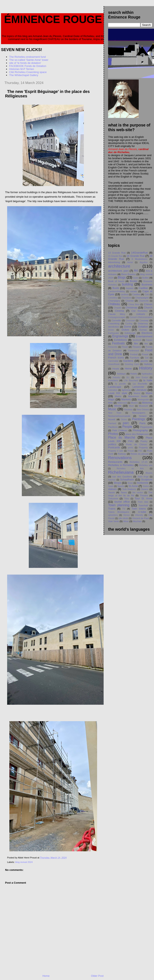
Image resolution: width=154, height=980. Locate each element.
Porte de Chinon (136, 444)
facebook (137, 340)
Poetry (144, 441)
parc (126, 423)
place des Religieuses (137, 434)
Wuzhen (137, 521)
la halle (148, 380)
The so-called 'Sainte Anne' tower (29, 60)
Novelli (112, 419)
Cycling (129, 324)
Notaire (143, 416)
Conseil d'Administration (141, 317)
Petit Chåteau (120, 430)
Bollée (146, 278)
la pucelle (121, 384)
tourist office (122, 502)
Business (147, 285)
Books (134, 281)
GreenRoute (114, 364)
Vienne (126, 515)
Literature (141, 390)
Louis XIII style (118, 393)
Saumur (112, 480)
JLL (128, 377)
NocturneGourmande (119, 416)
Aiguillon (143, 262)
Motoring (147, 403)
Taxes (124, 492)
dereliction (114, 327)
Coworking (114, 323)
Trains (112, 509)
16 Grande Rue (136, 256)
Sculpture (147, 480)
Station (146, 486)
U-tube (142, 512)
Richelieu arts (146, 465)
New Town (115, 413)
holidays (121, 374)
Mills (110, 403)
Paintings (138, 419)
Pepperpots (146, 427)
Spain (111, 486)
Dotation (143, 327)
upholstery (113, 515)
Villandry (139, 515)
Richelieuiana (121, 472)
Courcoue (130, 321)
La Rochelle (140, 384)
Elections (147, 333)
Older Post (97, 976)
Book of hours (116, 281)
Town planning (119, 505)
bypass (130, 288)
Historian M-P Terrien (22, 69)
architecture (119, 266)
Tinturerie (113, 498)
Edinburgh (130, 333)
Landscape (115, 387)
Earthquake (114, 333)
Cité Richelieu (139, 311)
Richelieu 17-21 (139, 462)
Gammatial (113, 361)
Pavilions (113, 427)
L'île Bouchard (131, 381)
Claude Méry (117, 314)
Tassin (111, 492)
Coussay (144, 320)
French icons (116, 358)
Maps (111, 399)
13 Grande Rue (117, 253)
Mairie (118, 396)
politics (112, 444)
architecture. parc (118, 271)
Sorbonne (143, 483)
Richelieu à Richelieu (121, 465)
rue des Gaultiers (122, 476)
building (127, 284)
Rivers (149, 473)
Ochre (124, 420)
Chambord (126, 298)
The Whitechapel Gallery (24, 75)
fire (146, 344)
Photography (140, 430)
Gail (147, 358)
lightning (126, 390)
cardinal (124, 295)
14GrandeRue (140, 253)
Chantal (130, 301)
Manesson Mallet (138, 396)
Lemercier (138, 387)
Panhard (112, 423)
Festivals (119, 343)
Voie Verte (114, 521)
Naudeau (128, 410)
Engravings (120, 336)
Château (114, 304)
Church (148, 308)
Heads (116, 369)
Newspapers (139, 413)
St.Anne (133, 486)
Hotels (134, 374)
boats (136, 278)
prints (130, 448)
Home (46, 976)
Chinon (148, 304)
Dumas (143, 330)
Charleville (144, 301)
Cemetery (113, 298)
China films (134, 304)
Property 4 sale (116, 451)
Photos (113, 434)
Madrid (137, 393)
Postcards (114, 447)
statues (112, 489)
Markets (126, 399)
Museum (143, 406)
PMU (131, 441)
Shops (117, 483)
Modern (135, 403)
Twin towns (139, 509)
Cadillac (143, 288)
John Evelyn (142, 377)
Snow (130, 483)
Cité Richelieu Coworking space (28, 72)
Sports (121, 486)
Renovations (120, 458)
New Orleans (143, 410)
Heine (128, 369)
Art (136, 271)
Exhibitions (120, 340)
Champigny (114, 301)
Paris (142, 423)
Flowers (137, 347)
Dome (128, 327)
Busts (116, 288)
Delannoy (143, 323)
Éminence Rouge (53, 19)
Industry (117, 377)
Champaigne (142, 298)
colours (141, 314)
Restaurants (115, 462)
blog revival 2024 (24, 862)
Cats (147, 295)
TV (124, 509)
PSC (140, 451)
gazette (144, 361)
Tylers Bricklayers (119, 512)
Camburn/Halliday (117, 291)
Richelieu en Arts (130, 469)
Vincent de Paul (141, 518)
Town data (143, 502)
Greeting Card (132, 364)
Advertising (114, 262)
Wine (126, 521)
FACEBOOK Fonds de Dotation (28, 66)
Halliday (148, 364)
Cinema (119, 311)
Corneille (116, 320)
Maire (149, 393)
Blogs (122, 277)
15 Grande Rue (115, 256)
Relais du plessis (140, 454)
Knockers (113, 380)
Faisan (149, 340)
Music (112, 409)
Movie (118, 406)
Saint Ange (143, 477)
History (146, 368)
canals (133, 291)
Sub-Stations (129, 489)
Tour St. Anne (143, 498)
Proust (131, 451)
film (136, 344)
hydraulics (147, 374)
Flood (125, 347)
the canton (138, 493)
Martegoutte (143, 400)
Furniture (135, 358)
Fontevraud (134, 351)
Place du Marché (122, 437)
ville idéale (123, 518)
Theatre (144, 495)
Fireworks (113, 347)
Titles (126, 499)
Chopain (118, 308)
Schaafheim (127, 480)
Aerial (130, 262)
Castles (136, 294)
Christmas (131, 308)
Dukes (125, 330)
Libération (113, 390)
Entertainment (144, 336)
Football (134, 354)
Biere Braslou (128, 274)
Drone (111, 330)
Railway (122, 454)
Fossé (145, 354)
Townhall (143, 505)
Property (143, 447)
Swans (145, 489)
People (127, 427)
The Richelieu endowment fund (27, 57)
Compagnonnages (117, 317)
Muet (131, 406)
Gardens (128, 361)
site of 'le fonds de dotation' (25, 63)
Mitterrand (122, 403)
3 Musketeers (139, 259)
